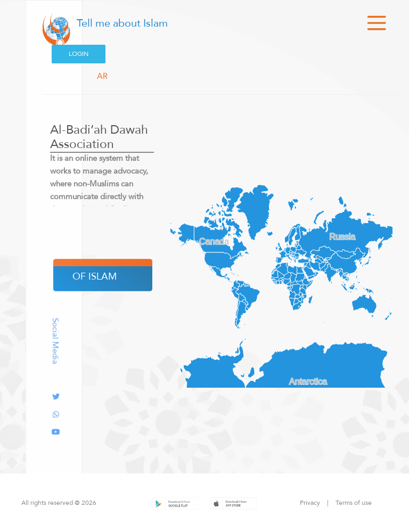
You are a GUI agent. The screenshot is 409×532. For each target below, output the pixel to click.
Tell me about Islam (121, 23)
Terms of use (354, 503)
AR (102, 76)
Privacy (310, 503)
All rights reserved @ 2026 (59, 503)
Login (79, 54)
